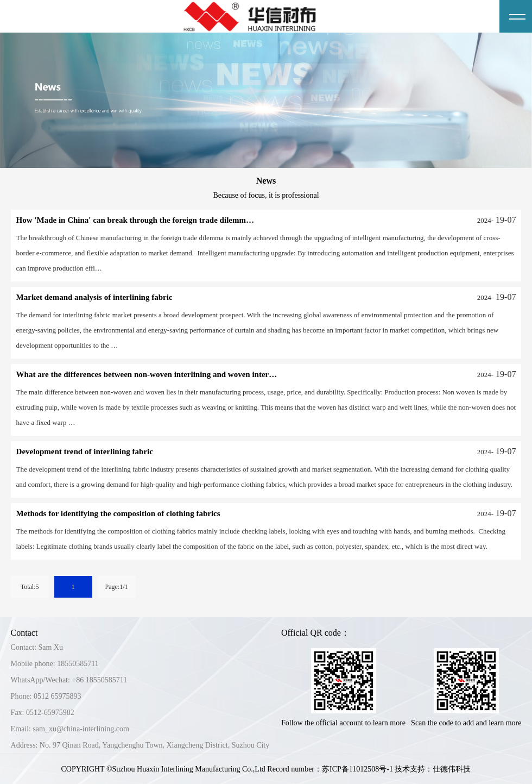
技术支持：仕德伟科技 (433, 769)
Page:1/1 (117, 587)
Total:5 (30, 587)
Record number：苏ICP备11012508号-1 (330, 769)
